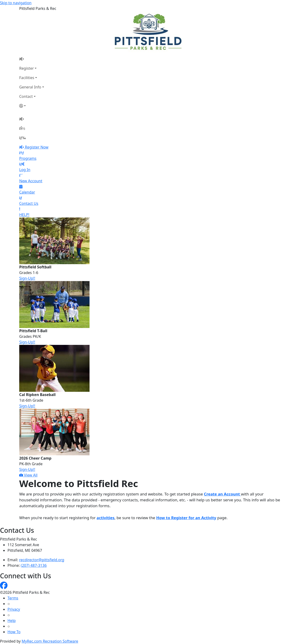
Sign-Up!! (27, 278)
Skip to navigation (16, 3)
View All (28, 475)
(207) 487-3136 (34, 565)
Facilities (27, 78)
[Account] (32, 106)
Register (26, 68)
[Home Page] (32, 59)
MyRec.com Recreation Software (50, 641)
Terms (13, 598)
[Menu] (22, 138)
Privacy (14, 609)
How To (14, 632)
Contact (26, 96)
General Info (30, 87)
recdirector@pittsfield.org (42, 560)
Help (12, 621)
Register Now (37, 147)
